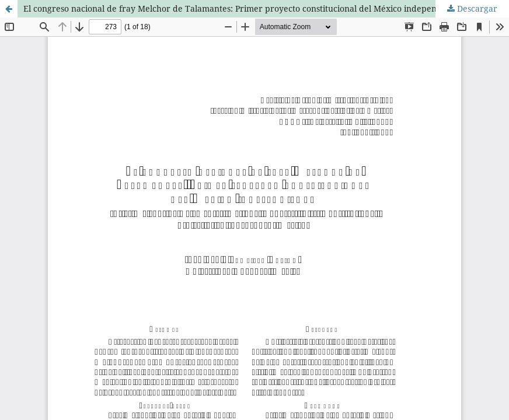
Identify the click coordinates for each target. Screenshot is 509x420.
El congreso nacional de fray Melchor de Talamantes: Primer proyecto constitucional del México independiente (243, 8)
